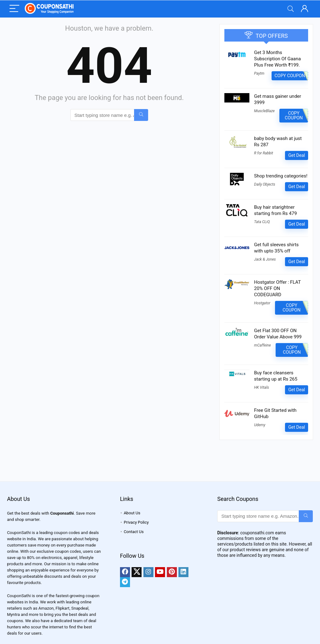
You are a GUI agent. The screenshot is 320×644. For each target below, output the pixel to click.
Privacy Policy (136, 522)
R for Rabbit (264, 153)
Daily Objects (265, 184)
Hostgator (262, 303)
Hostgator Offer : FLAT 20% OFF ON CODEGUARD (277, 288)
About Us (132, 513)
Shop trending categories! (281, 176)
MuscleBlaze (264, 111)
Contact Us (134, 532)
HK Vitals (262, 387)
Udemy (260, 425)
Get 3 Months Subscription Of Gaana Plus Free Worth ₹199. (277, 59)
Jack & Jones (265, 259)
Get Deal (297, 155)
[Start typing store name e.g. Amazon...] (141, 115)
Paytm (259, 73)
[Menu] (14, 9)
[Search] (291, 9)
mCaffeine (262, 345)
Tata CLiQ (262, 222)
